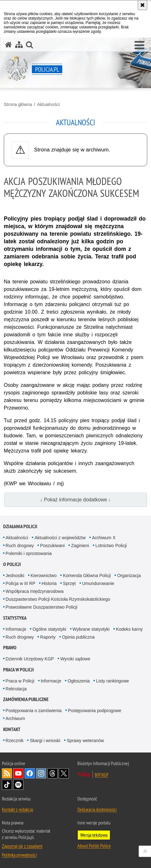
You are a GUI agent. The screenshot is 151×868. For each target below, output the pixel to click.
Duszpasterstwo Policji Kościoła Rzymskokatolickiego (58, 599)
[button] (139, 45)
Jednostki (15, 576)
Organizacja (129, 576)
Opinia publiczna (78, 637)
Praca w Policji (18, 670)
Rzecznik (15, 741)
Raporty (48, 637)
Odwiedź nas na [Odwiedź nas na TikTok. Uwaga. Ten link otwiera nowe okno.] (7, 785)
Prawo (10, 648)
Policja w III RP (21, 583)
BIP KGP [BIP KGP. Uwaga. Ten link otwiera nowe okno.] (102, 775)
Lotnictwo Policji (111, 546)
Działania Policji (20, 526)
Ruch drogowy (20, 546)
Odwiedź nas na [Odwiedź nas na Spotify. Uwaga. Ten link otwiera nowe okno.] (18, 785)
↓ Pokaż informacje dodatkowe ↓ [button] (75, 500)
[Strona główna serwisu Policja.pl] (9, 45)
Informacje (16, 629)
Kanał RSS (7, 773)
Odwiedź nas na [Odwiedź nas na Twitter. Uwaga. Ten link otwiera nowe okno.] (64, 773)
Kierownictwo (44, 576)
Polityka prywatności (19, 855)
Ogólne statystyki (49, 629)
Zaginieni (80, 546)
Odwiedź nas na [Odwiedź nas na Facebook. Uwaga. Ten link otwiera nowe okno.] (30, 773)
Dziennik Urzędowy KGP (30, 659)
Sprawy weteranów (85, 741)
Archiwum (15, 718)
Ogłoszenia (79, 681)
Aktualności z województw (60, 538)
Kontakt (12, 729)
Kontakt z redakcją (17, 809)
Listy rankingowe (112, 681)
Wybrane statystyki (91, 629)
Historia (49, 583)
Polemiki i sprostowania (29, 553)
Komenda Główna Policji (87, 576)
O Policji (12, 564)
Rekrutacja (16, 689)
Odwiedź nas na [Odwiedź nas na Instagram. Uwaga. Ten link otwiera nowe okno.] (41, 773)
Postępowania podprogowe (95, 711)
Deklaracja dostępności (97, 809)
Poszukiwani (52, 546)
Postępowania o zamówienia (34, 711)
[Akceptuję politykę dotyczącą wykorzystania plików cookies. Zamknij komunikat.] (142, 5)
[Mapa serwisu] (19, 45)
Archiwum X (104, 538)
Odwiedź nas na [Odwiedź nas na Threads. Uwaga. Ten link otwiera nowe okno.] (52, 773)
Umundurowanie (98, 583)
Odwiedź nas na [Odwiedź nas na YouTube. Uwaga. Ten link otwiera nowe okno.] (18, 773)
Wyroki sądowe (75, 659)
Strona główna (18, 104)
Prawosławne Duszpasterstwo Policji (42, 607)
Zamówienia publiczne (26, 699)
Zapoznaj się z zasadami (22, 846)
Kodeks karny (129, 629)
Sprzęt (69, 583)
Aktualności (48, 104)
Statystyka (15, 618)
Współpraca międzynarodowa (35, 591)
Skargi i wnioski (45, 741)
